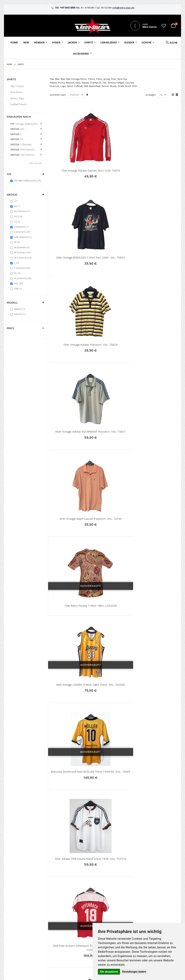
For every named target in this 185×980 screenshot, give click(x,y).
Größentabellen (130, 906)
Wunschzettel (73, 906)
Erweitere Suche (74, 911)
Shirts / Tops (17, 98)
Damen (20, 309)
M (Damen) (22, 247)
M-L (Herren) (23, 258)
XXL (19, 283)
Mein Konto (72, 896)
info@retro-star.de (123, 8)
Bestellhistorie (73, 901)
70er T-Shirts (17, 86)
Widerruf (154, 906)
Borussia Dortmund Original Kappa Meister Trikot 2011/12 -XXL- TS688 (114, 454)
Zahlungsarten (130, 919)
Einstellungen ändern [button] (134, 972)
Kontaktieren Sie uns (133, 901)
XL (18, 273)
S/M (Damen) (23, 237)
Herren (20, 314)
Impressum (156, 896)
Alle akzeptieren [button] (109, 972)
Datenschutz (157, 911)
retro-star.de (76, 927)
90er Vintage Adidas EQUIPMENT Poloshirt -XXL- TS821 (70, 266)
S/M (18, 289)
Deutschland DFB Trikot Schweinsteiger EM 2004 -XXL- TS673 (114, 833)
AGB (152, 901)
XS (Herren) (23, 211)
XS (18, 206)
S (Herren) (22, 232)
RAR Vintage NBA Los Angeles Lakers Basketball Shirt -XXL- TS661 (158, 642)
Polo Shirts (16, 92)
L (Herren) (22, 268)
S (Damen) (22, 227)
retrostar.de (76, 935)
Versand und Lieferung (129, 912)
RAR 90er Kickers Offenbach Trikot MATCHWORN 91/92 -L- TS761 (70, 456)
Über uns (127, 896)
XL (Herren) (23, 278)
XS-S (19, 216)
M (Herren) (23, 252)
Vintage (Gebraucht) (28, 180)
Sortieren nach (58, 95)
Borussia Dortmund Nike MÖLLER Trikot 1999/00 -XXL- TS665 (114, 361)
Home (9, 64)
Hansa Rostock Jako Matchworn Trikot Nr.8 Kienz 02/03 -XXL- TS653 (158, 456)
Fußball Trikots (18, 104)
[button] (164, 26)
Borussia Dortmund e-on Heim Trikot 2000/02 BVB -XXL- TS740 (114, 737)
